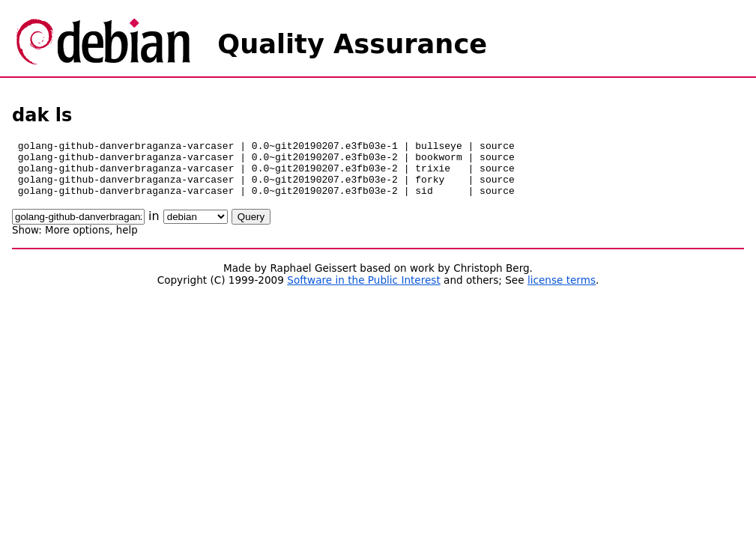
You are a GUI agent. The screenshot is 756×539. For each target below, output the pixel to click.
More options (77, 241)
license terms (562, 291)
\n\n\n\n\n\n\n (196, 228)
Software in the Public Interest (364, 291)
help (127, 241)
